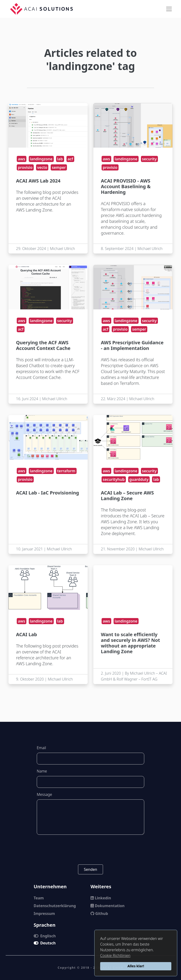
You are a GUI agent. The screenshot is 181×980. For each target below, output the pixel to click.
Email (41, 748)
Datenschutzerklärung (55, 906)
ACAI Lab (27, 634)
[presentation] (90, 850)
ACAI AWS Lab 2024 (38, 181)
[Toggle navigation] (169, 9)
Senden (90, 869)
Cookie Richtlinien (115, 955)
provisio (25, 167)
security (149, 159)
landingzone (41, 159)
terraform (66, 471)
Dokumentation (107, 906)
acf (70, 159)
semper (59, 167)
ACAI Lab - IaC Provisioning (47, 493)
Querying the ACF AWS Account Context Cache (43, 345)
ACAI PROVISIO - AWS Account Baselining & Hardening (126, 186)
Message (44, 794)
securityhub (114, 479)
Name (42, 771)
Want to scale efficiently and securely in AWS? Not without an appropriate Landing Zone (130, 643)
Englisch (45, 936)
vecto (42, 167)
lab (60, 159)
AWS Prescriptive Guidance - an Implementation (132, 345)
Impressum (44, 914)
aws (22, 159)
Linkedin (101, 898)
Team (39, 898)
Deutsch (45, 943)
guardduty (139, 479)
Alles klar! (136, 966)
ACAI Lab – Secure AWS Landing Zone (127, 496)
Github (99, 914)
